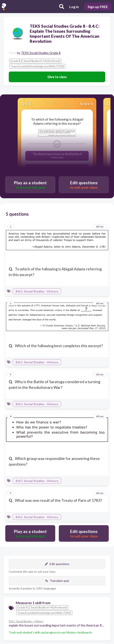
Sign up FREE (98, 7)
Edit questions (57, 564)
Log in (74, 7)
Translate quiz (57, 581)
